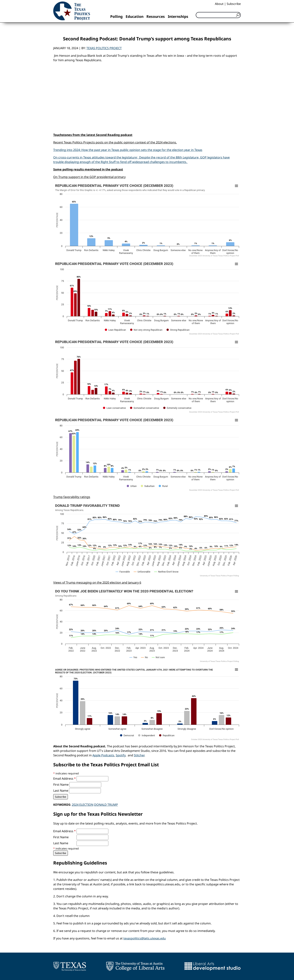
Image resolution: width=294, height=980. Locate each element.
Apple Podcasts (103, 755)
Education (135, 16)
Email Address (65, 779)
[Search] (218, 15)
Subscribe (234, 4)
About (219, 4)
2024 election (83, 805)
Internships (178, 16)
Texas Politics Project (104, 48)
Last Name (61, 791)
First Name (61, 785)
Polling (116, 16)
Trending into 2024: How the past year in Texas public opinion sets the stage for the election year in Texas (128, 150)
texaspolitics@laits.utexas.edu (145, 938)
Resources (156, 16)
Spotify (121, 755)
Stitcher (139, 755)
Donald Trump (106, 805)
